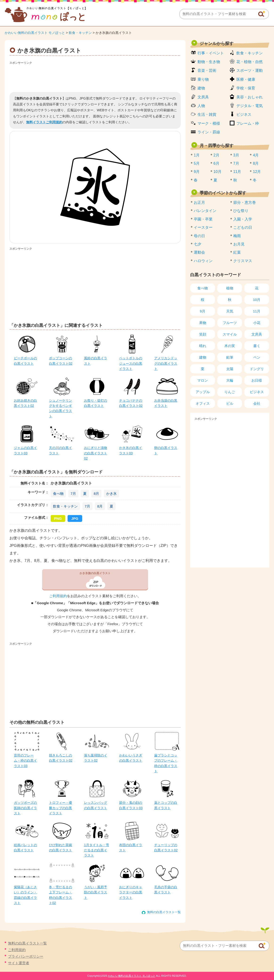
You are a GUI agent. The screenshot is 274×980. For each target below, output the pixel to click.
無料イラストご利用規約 (44, 122)
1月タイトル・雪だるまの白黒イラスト (97, 850)
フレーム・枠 (248, 123)
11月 (237, 172)
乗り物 (203, 79)
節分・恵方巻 (245, 202)
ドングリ (257, 369)
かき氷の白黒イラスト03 (131, 450)
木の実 (230, 346)
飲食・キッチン (80, 33)
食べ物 (58, 494)
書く (257, 346)
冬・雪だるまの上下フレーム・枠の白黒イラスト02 (60, 895)
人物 (201, 106)
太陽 (230, 369)
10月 (218, 172)
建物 (201, 88)
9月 (197, 172)
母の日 (199, 236)
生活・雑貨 (207, 114)
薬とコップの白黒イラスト (166, 805)
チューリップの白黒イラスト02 (166, 848)
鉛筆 (230, 357)
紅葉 (237, 252)
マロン (203, 380)
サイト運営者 (19, 963)
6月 (216, 163)
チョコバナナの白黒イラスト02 (131, 403)
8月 (96, 494)
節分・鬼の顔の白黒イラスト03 (131, 805)
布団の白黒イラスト (131, 848)
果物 (203, 323)
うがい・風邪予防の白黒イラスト (96, 892)
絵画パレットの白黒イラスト (25, 848)
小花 (257, 323)
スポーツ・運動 (250, 70)
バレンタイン (205, 211)
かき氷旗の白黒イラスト (95, 573)
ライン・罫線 (209, 132)
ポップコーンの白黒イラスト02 (61, 361)
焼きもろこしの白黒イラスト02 (61, 758)
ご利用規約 (58, 596)
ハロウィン (203, 261)
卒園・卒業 (203, 219)
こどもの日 (243, 227)
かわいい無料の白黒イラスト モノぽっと (35, 33)
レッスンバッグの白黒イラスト (96, 805)
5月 (197, 163)
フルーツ (230, 323)
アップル (203, 392)
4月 (256, 155)
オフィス (203, 403)
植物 (230, 288)
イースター (203, 227)
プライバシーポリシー (26, 956)
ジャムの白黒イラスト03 (25, 450)
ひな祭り (241, 211)
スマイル (230, 334)
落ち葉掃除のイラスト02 (96, 758)
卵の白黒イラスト (166, 450)
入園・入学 (243, 219)
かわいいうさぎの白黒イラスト (131, 758)
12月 (257, 172)
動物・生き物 (209, 62)
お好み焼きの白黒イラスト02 (25, 403)
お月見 (239, 244)
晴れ (203, 346)
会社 (257, 403)
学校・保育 (246, 88)
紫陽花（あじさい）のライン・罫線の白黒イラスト (25, 895)
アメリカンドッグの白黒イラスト (166, 363)
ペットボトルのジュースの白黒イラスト (131, 363)
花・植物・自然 (250, 62)
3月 (236, 155)
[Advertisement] (95, 77)
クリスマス (243, 261)
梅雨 (237, 236)
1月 (197, 155)
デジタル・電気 (250, 106)
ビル (230, 403)
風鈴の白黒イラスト (96, 361)
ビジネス (244, 114)
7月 (73, 494)
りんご (230, 392)
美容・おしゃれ (250, 97)
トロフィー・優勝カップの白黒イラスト (60, 808)
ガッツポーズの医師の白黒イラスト (25, 808)
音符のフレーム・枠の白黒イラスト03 (25, 761)
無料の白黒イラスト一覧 (164, 912)
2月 (216, 155)
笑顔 (203, 334)
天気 (230, 311)
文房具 (203, 97)
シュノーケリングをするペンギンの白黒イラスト (60, 408)
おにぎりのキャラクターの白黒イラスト (131, 892)
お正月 (199, 202)
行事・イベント (211, 53)
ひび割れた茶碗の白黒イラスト (60, 848)
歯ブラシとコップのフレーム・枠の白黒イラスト (166, 763)
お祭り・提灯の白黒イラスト (96, 403)
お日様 (257, 380)
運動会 (199, 252)
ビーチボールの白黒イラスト (25, 361)
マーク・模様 (209, 123)
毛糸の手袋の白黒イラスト (166, 890)
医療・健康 (246, 79)
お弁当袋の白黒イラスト (166, 403)
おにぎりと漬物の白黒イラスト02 (96, 453)
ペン (257, 357)
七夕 (197, 244)
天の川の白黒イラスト (60, 450)
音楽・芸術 (207, 70)
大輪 (230, 380)
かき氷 (111, 494)
